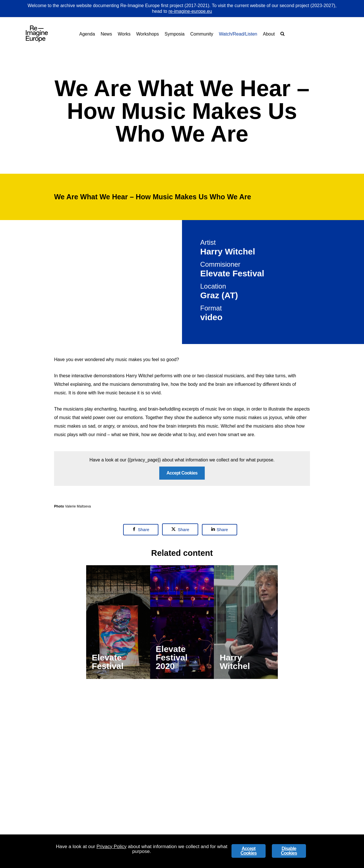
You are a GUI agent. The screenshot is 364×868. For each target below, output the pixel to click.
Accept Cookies (182, 555)
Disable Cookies (289, 851)
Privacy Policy (111, 847)
